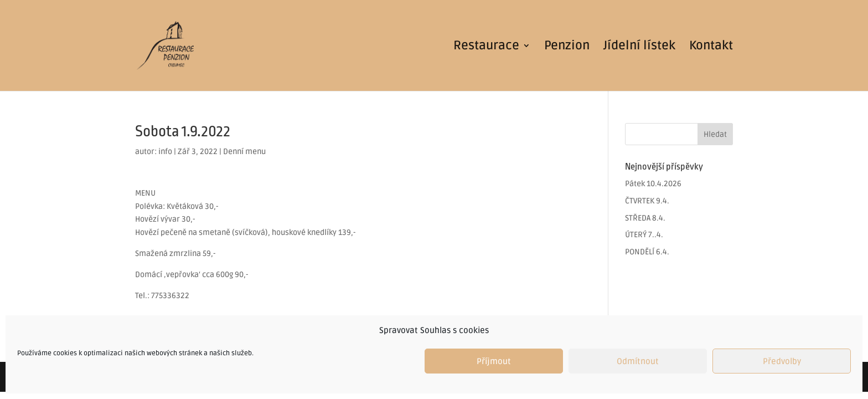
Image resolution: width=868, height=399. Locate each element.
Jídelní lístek (639, 47)
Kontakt (711, 47)
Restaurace (486, 47)
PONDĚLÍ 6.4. (647, 252)
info (165, 152)
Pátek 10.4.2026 (653, 184)
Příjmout (494, 361)
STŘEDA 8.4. (645, 218)
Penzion (567, 47)
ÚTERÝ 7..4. (644, 235)
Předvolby (782, 361)
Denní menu (244, 152)
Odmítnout (638, 361)
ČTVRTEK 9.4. (647, 201)
